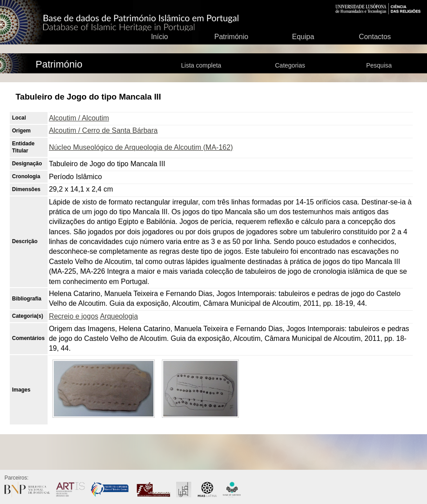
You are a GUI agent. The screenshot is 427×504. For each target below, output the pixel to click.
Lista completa (201, 65)
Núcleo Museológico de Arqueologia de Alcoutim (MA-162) (141, 147)
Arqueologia (119, 316)
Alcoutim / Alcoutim (79, 118)
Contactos (375, 37)
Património (231, 37)
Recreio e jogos (74, 316)
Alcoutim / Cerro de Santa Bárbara (103, 130)
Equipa (303, 37)
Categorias (290, 65)
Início (159, 37)
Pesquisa (379, 65)
